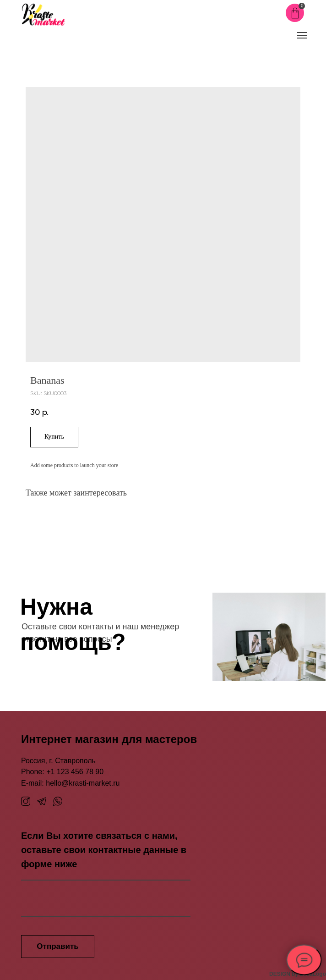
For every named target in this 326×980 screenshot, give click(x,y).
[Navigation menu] (302, 35)
